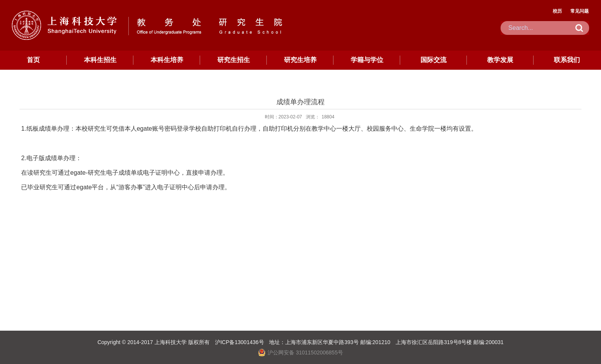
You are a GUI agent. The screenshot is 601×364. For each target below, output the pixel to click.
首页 (33, 60)
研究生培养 (300, 60)
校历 (557, 11)
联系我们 (567, 60)
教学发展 (500, 60)
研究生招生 (234, 60)
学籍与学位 (367, 60)
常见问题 (580, 11)
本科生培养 (167, 60)
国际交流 (434, 60)
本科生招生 (100, 60)
